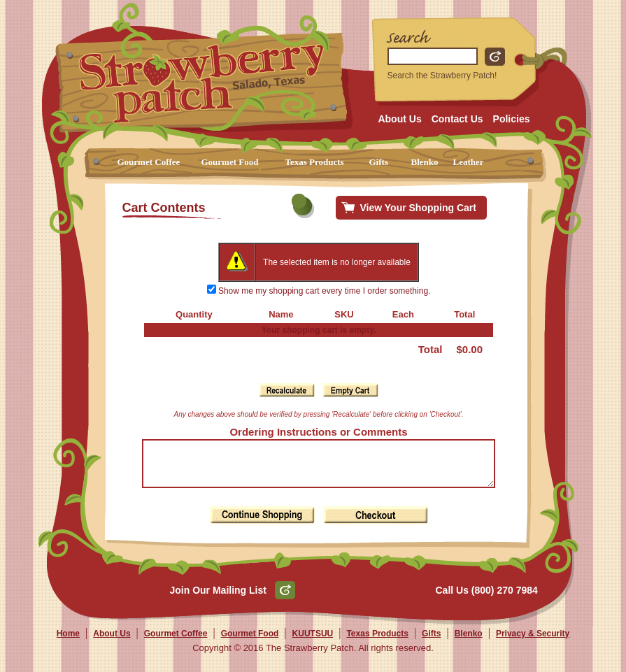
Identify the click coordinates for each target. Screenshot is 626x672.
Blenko (425, 162)
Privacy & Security (533, 642)
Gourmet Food (230, 162)
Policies (512, 119)
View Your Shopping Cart (418, 208)
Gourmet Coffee (149, 162)
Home (68, 642)
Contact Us (457, 119)
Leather (469, 162)
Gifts (379, 162)
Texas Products (315, 162)
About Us (399, 119)
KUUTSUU (313, 642)
